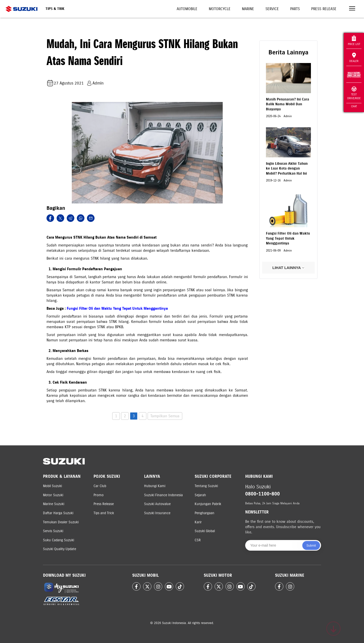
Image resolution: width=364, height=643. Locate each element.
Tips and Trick (104, 513)
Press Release (324, 9)
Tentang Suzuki (206, 486)
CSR (198, 540)
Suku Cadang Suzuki (59, 540)
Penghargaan (204, 513)
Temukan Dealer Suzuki (61, 522)
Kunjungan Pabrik (208, 504)
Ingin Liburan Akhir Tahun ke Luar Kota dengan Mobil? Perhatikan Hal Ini (287, 169)
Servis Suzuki (53, 531)
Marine (248, 9)
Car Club (100, 486)
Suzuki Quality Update (60, 549)
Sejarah (200, 495)
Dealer (354, 58)
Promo (99, 495)
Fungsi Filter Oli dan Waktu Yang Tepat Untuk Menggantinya (117, 308)
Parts (295, 9)
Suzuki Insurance (157, 513)
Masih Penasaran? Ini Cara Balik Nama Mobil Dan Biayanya (288, 104)
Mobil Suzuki (52, 486)
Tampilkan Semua (165, 416)
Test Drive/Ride (354, 93)
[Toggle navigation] (352, 9)
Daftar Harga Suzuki (58, 513)
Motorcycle (220, 9)
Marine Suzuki (54, 504)
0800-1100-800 (263, 494)
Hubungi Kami (155, 486)
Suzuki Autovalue (157, 504)
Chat (354, 106)
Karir (198, 522)
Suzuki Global (205, 531)
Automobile (187, 9)
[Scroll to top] (333, 629)
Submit (311, 546)
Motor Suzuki (53, 495)
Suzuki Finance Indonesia (163, 495)
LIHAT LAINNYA (288, 268)
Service (272, 9)
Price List (354, 41)
